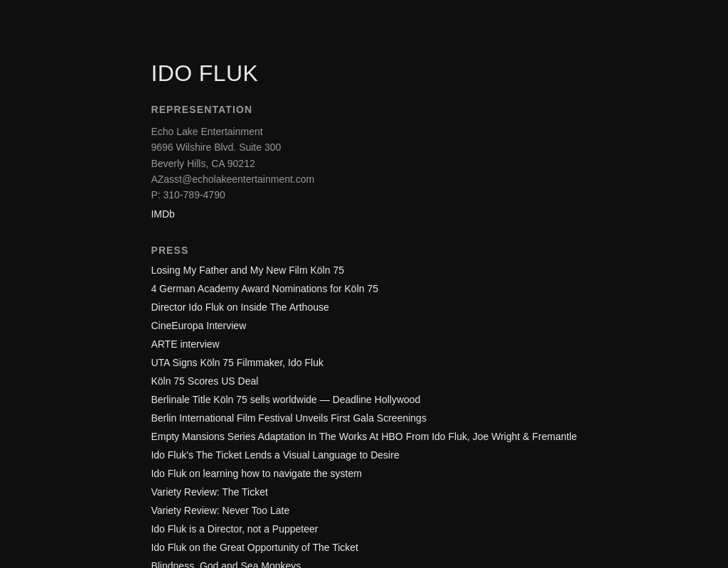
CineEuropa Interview (198, 326)
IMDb (162, 214)
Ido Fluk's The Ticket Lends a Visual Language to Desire (275, 455)
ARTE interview (185, 344)
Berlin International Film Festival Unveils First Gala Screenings (288, 418)
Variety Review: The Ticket (209, 492)
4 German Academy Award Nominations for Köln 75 (264, 289)
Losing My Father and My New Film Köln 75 (247, 270)
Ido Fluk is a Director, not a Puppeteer (234, 529)
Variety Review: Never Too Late (220, 510)
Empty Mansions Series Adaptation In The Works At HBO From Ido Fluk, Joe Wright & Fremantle (364, 436)
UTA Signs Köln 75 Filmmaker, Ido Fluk (237, 363)
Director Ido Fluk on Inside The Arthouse (240, 307)
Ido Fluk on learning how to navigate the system (256, 473)
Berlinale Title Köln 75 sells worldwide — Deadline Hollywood (285, 400)
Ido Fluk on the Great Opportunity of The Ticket (255, 547)
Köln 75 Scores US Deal (204, 381)
